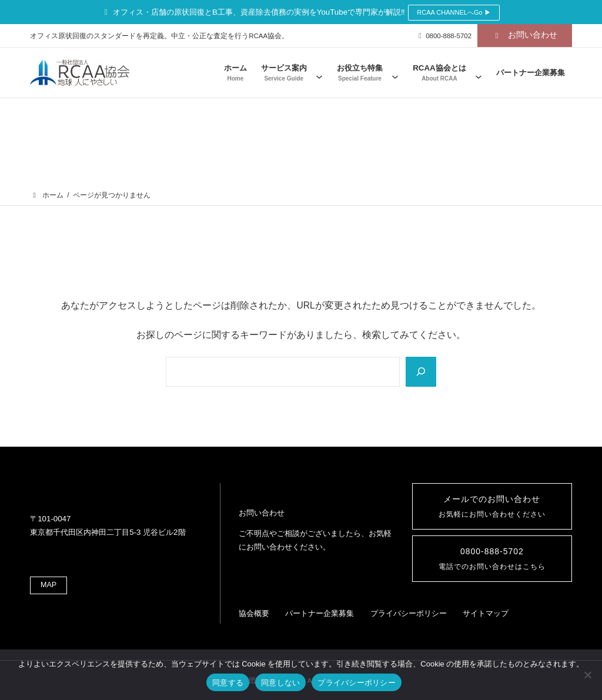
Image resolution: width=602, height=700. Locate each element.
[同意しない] (587, 675)
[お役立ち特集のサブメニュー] (395, 73)
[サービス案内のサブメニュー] (319, 73)
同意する (228, 683)
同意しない (280, 683)
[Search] (420, 366)
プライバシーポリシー (357, 683)
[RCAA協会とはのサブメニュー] (479, 73)
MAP (50, 575)
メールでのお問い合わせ (492, 499)
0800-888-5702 (492, 556)
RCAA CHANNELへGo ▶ (454, 12)
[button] (525, 36)
